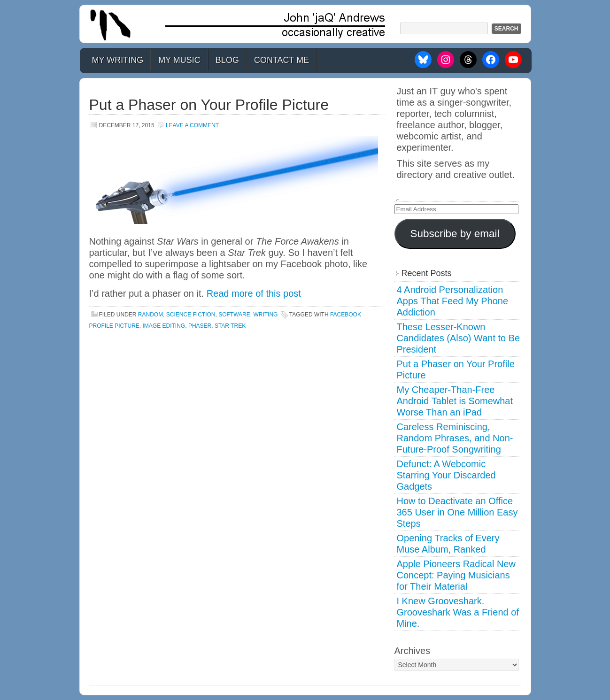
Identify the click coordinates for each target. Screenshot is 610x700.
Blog (227, 60)
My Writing (118, 60)
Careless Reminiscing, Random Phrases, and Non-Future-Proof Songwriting (455, 438)
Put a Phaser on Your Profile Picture (209, 105)
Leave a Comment (192, 125)
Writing (265, 315)
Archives (413, 651)
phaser (200, 326)
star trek (230, 326)
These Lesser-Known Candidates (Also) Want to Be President (459, 338)
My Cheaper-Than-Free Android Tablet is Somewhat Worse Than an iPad (455, 401)
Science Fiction (191, 315)
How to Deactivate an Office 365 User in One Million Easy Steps (457, 512)
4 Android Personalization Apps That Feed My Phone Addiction (453, 301)
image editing (164, 326)
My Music (179, 60)
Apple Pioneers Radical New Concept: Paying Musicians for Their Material (456, 575)
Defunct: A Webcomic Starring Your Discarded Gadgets (446, 475)
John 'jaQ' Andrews (305, 24)
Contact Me (282, 60)
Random (151, 315)
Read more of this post (254, 293)
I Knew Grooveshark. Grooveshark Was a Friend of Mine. (458, 612)
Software (234, 315)
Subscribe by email (455, 234)
